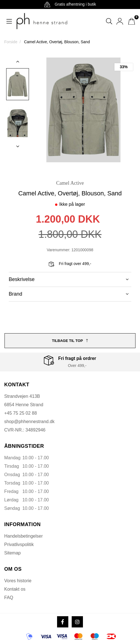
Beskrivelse (69, 279)
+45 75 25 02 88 (21, 413)
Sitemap (13, 553)
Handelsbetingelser (23, 536)
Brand (69, 294)
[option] (18, 84)
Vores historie (18, 581)
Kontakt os (15, 589)
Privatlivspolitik (19, 544)
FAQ (9, 598)
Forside (11, 42)
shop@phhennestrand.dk (29, 422)
